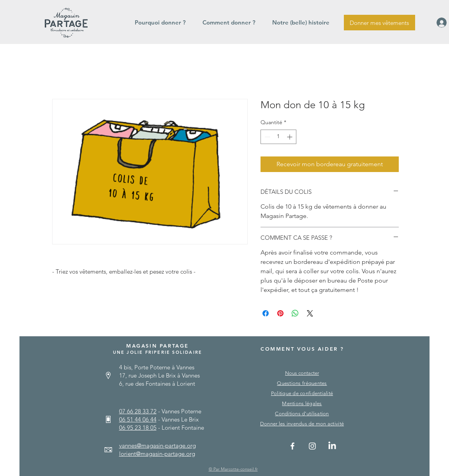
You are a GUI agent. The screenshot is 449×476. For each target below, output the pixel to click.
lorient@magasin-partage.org (157, 454)
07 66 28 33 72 (138, 411)
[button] (163, 23)
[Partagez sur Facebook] (266, 313)
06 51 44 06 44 (138, 419)
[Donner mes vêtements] (379, 23)
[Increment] (290, 137)
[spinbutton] (278, 137)
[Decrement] (267, 137)
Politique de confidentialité (302, 393)
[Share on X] (310, 313)
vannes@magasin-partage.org (158, 445)
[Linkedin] (332, 446)
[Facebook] (292, 446)
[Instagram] (312, 446)
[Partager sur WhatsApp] (295, 313)
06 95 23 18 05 (138, 428)
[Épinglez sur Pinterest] (280, 313)
